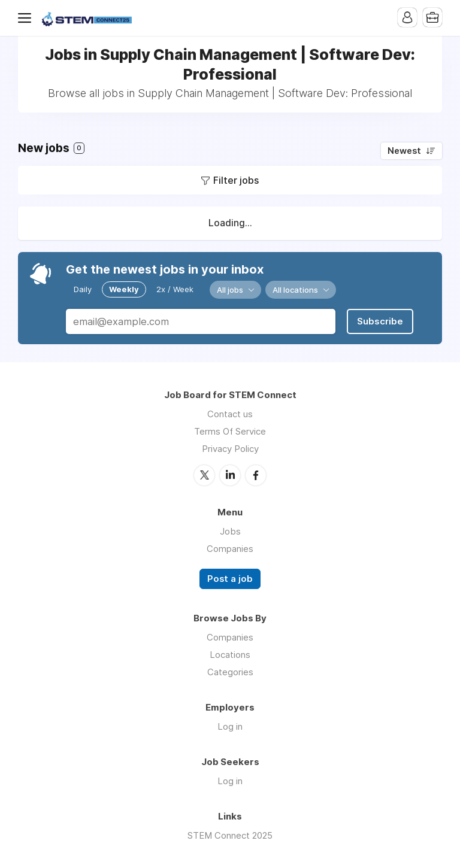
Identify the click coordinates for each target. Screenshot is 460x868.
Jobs (230, 531)
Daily (83, 289)
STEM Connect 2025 (230, 835)
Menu (27, 18)
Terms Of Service (230, 431)
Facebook (256, 475)
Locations (230, 655)
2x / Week (175, 289)
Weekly (124, 289)
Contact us (230, 414)
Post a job (230, 579)
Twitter (204, 475)
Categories (230, 672)
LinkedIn (230, 475)
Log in (230, 726)
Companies (230, 549)
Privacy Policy (230, 449)
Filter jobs (236, 180)
